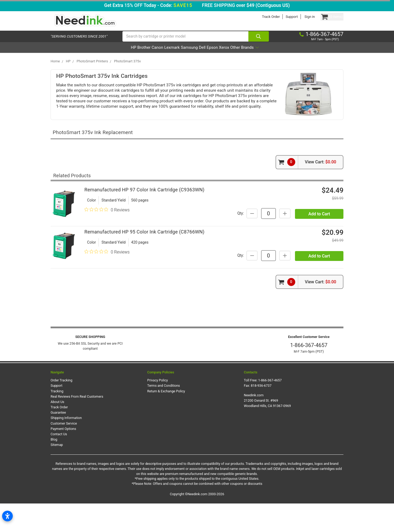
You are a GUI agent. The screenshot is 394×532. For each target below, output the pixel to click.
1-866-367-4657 (309, 373)
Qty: (286, 220)
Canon (142, 54)
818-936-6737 (261, 414)
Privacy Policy (158, 409)
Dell (209, 54)
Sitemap (57, 473)
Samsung (189, 54)
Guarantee (58, 441)
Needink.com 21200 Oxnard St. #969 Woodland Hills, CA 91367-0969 (267, 429)
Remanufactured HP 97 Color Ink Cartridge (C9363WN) (144, 202)
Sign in (300, 17)
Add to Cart (319, 233)
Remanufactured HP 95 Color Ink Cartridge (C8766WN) (144, 255)
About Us (57, 430)
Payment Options (63, 457)
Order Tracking (61, 409)
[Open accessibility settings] (7, 516)
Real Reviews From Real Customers (77, 425)
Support (282, 17)
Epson (227, 54)
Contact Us (59, 462)
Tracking (57, 419)
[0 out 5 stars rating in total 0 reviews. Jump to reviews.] (107, 222)
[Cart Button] (327, 17)
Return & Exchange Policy (166, 419)
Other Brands (274, 54)
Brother (121, 54)
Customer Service (64, 452)
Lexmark (164, 54)
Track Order (261, 17)
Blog (54, 468)
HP (103, 54)
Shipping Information (66, 446)
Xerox (246, 54)
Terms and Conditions (164, 414)
